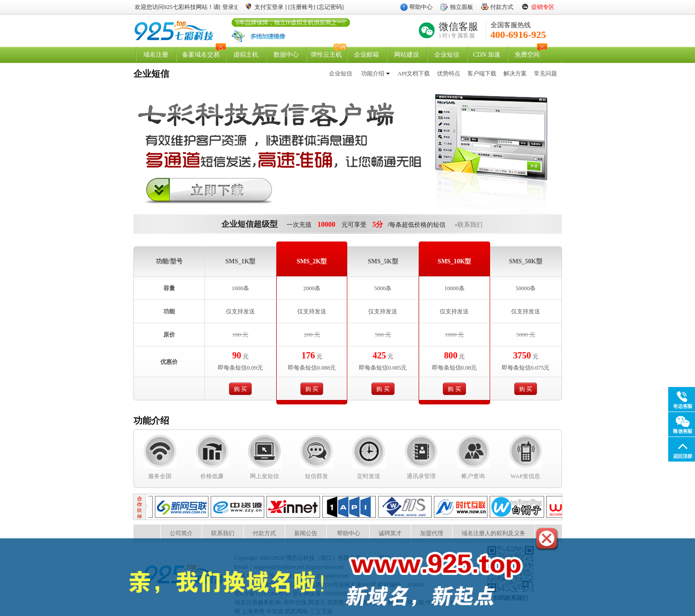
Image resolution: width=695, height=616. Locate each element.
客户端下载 (482, 73)
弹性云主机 (326, 55)
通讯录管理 (421, 476)
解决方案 (515, 73)
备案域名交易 (201, 55)
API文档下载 (414, 73)
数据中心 (286, 55)
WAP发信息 (525, 476)
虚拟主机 (246, 55)
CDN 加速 (487, 55)
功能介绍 (373, 73)
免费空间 (527, 55)
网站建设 (407, 55)
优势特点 (449, 73)
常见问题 (545, 73)
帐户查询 (473, 476)
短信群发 (316, 476)
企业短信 (447, 55)
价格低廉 (212, 476)
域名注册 (156, 55)
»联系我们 (468, 225)
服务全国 (160, 476)
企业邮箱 (366, 55)
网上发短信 (264, 476)
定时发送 (369, 476)
